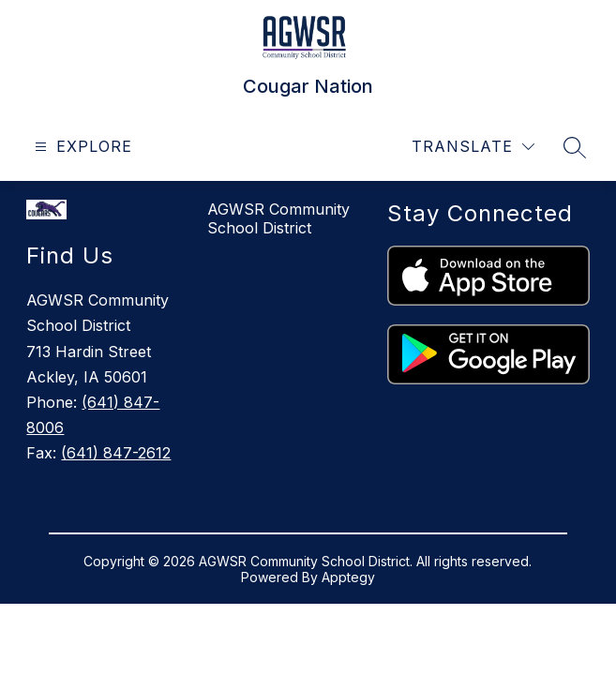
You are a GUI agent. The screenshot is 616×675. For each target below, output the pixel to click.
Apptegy (348, 577)
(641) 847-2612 (116, 453)
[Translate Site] (473, 147)
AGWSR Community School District (278, 218)
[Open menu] (81, 147)
